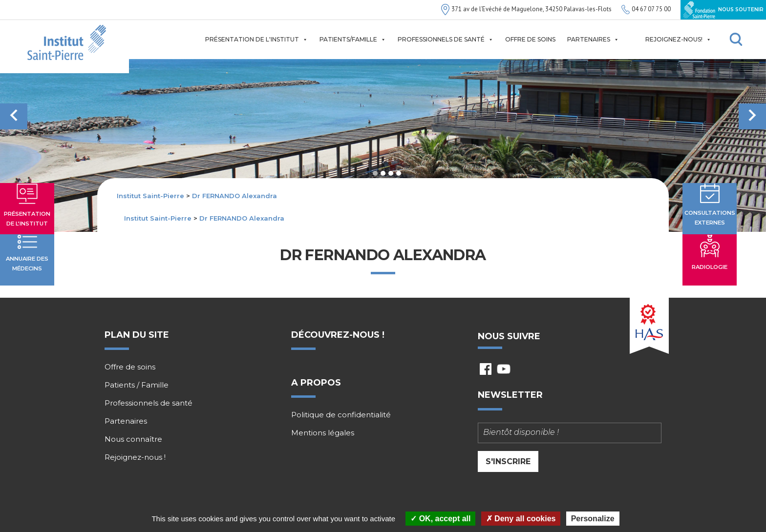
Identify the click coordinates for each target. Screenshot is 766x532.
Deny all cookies (521, 519)
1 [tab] (375, 173)
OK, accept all (440, 519)
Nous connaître (133, 439)
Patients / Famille (137, 385)
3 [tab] (391, 173)
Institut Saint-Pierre (150, 196)
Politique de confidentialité (341, 415)
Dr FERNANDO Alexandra (234, 196)
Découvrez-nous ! (338, 335)
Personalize (593, 519)
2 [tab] (383, 173)
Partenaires (593, 40)
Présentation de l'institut (256, 40)
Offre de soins (530, 39)
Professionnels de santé (446, 40)
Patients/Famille (353, 40)
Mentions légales (323, 433)
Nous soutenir (723, 10)
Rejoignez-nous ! (135, 457)
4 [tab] (399, 173)
